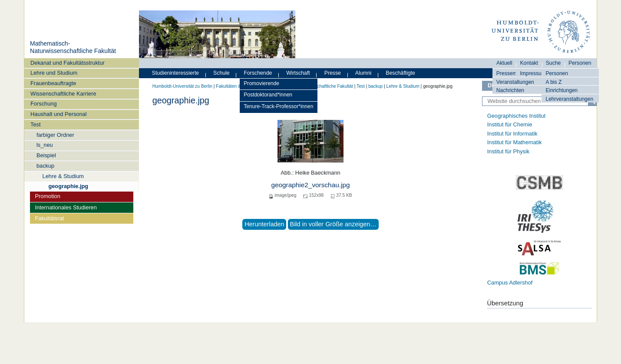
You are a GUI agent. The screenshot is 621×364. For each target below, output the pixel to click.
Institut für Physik (508, 151)
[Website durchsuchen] (539, 101)
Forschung (43, 104)
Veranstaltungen (515, 82)
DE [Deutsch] (492, 85)
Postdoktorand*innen (268, 95)
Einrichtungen (562, 90)
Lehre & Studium (63, 176)
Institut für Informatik (512, 134)
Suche (553, 63)
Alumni (363, 73)
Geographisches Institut (516, 116)
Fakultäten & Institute (237, 86)
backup (45, 166)
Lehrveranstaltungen (569, 99)
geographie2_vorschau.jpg (310, 185)
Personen (557, 73)
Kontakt (529, 63)
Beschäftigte (400, 73)
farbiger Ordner (55, 135)
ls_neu (45, 145)
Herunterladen (264, 224)
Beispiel (46, 155)
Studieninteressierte (175, 73)
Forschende (258, 73)
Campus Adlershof (510, 283)
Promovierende (261, 83)
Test (35, 124)
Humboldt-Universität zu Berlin (182, 86)
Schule (221, 73)
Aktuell (504, 63)
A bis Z (553, 82)
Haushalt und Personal (58, 114)
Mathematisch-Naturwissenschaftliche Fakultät (73, 47)
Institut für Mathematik (515, 142)
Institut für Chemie (510, 124)
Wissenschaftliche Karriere (63, 94)
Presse (333, 73)
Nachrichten (510, 90)
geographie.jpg (68, 186)
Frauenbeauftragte (53, 83)
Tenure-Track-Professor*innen (278, 106)
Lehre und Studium (54, 73)
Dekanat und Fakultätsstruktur (68, 63)
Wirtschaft (298, 73)
